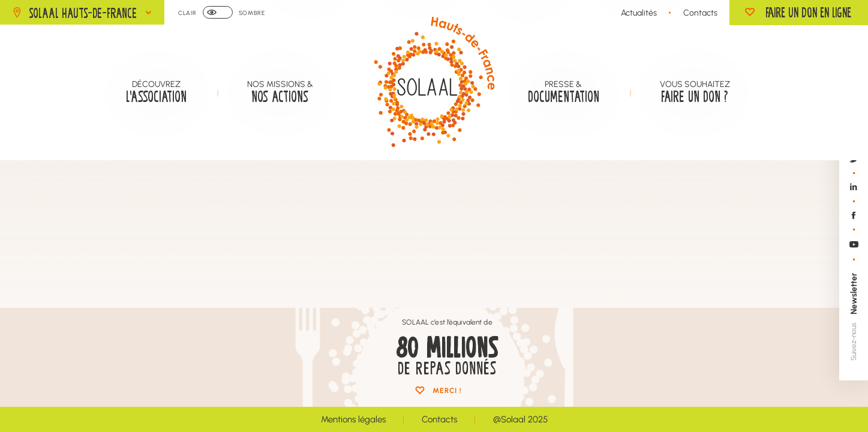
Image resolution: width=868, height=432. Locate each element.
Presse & (564, 92)
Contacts (700, 13)
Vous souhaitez (695, 92)
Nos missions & (280, 92)
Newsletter (853, 294)
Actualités (639, 13)
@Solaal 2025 (520, 419)
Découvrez (156, 92)
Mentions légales (353, 419)
